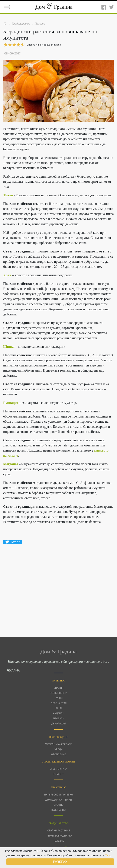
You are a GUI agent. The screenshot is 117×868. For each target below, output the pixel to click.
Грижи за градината (59, 835)
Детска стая (59, 703)
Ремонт (59, 774)
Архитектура (59, 769)
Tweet (13, 542)
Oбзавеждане (58, 737)
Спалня (58, 688)
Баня (58, 708)
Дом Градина (54, 7)
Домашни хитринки (59, 800)
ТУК (108, 855)
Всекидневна (58, 693)
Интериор (58, 681)
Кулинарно (58, 810)
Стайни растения (59, 830)
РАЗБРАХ (60, 862)
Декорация (58, 723)
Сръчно (58, 805)
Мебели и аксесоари (58, 744)
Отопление (58, 754)
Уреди (58, 749)
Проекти (59, 718)
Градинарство (59, 823)
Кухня (59, 698)
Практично (59, 787)
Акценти (59, 713)
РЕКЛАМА (13, 670)
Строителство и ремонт (58, 762)
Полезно (59, 841)
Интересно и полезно (58, 794)
